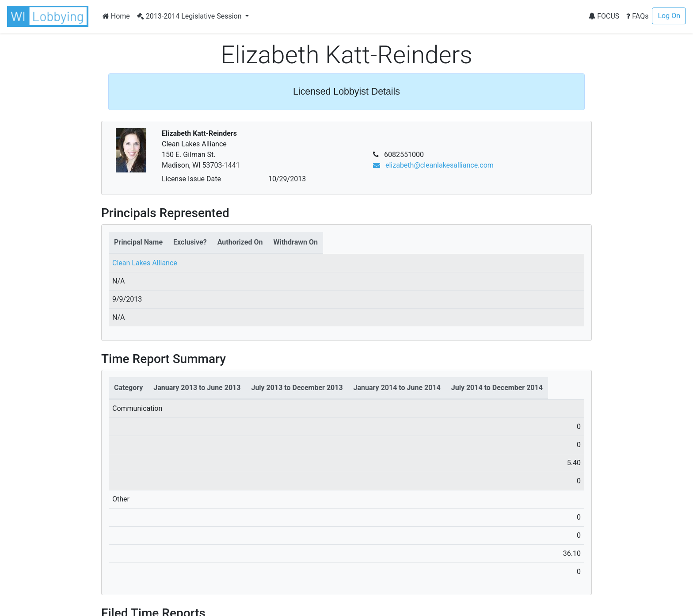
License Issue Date (191, 179)
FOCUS (604, 16)
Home (116, 16)
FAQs (637, 16)
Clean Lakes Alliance (145, 263)
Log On (669, 16)
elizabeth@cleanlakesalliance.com (433, 165)
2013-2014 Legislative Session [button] (190, 16)
